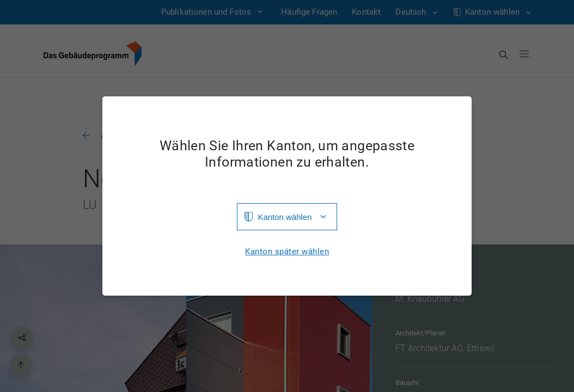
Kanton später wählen (287, 252)
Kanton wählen (285, 217)
